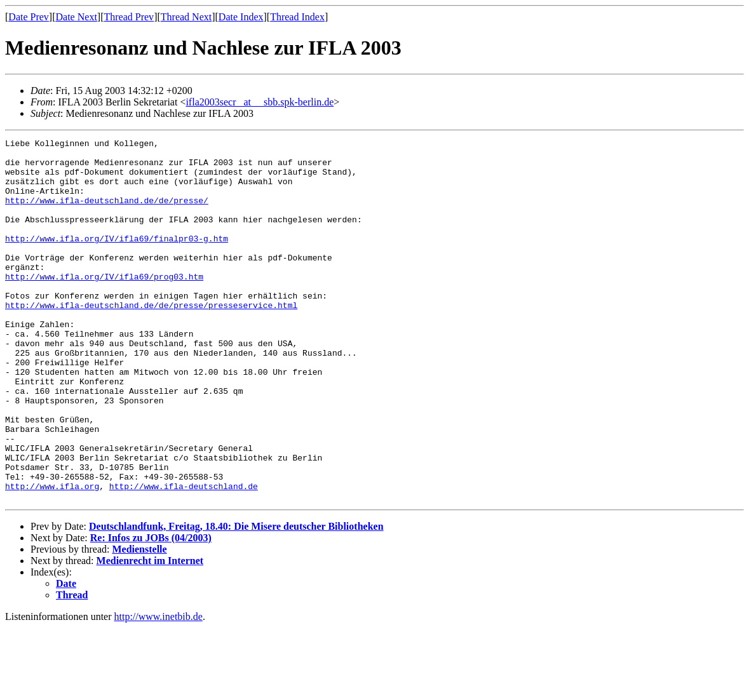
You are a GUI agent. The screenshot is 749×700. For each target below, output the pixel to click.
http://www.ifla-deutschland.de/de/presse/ (107, 213)
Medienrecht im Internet (150, 633)
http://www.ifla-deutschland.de (184, 556)
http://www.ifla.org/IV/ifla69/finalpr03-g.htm (117, 259)
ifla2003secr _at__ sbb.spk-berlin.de (260, 102)
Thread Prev (129, 17)
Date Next (77, 17)
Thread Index (297, 17)
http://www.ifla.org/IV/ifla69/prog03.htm (104, 305)
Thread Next (186, 17)
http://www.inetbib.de (159, 689)
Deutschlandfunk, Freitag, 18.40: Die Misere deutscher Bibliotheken (236, 599)
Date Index (241, 17)
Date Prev (29, 17)
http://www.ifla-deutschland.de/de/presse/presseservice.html (151, 339)
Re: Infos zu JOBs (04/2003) (151, 610)
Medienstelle (139, 622)
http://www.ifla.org (52, 556)
